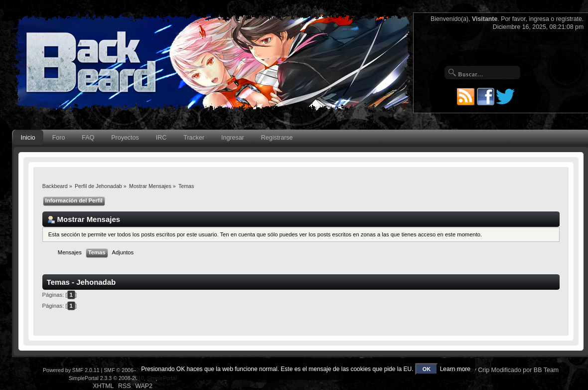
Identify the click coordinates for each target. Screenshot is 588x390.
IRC (161, 138)
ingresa (539, 19)
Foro (59, 138)
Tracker (194, 138)
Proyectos (125, 138)
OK (427, 369)
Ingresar (233, 138)
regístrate (569, 19)
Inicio (28, 138)
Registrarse (277, 138)
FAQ (88, 138)
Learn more (455, 369)
